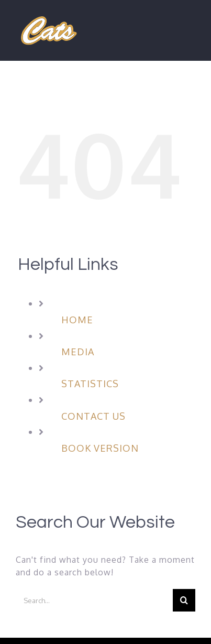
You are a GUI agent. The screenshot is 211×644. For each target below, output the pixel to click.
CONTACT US (93, 416)
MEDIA (78, 352)
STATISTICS (90, 384)
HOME (77, 320)
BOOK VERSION (100, 448)
